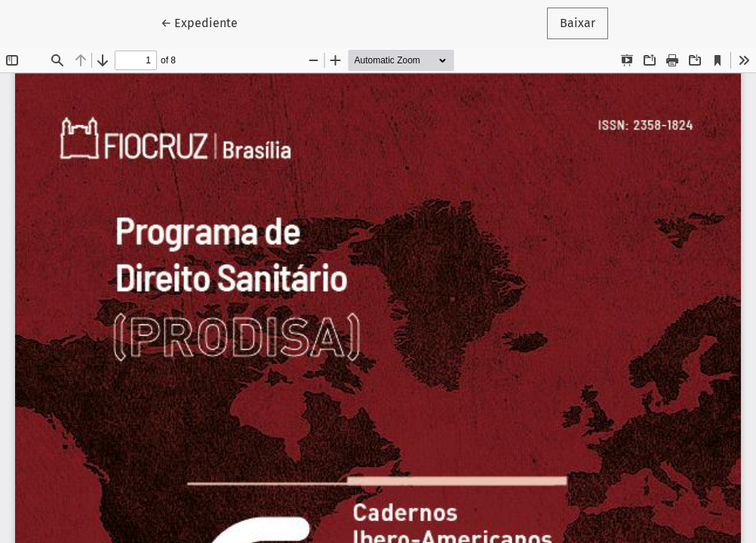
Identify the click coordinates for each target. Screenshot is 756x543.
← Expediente (206, 22)
